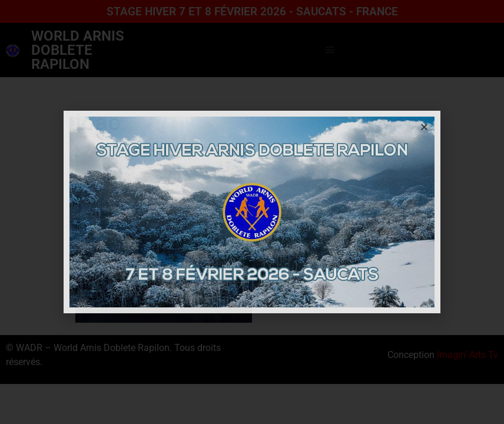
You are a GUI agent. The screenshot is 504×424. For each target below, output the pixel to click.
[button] (424, 127)
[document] (252, 212)
